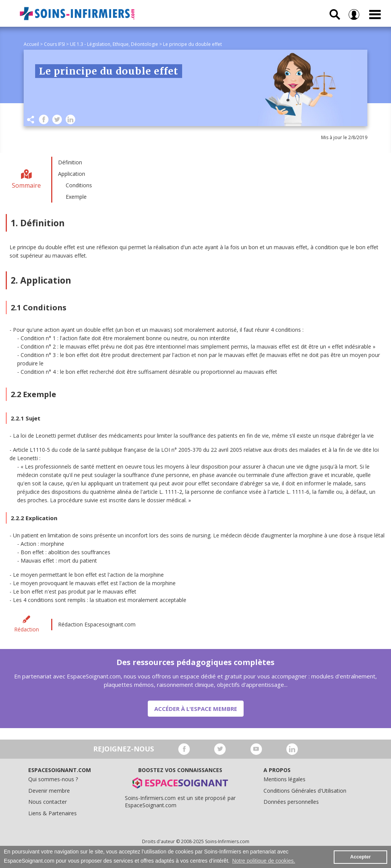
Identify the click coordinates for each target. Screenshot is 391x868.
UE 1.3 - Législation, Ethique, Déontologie (114, 44)
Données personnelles (291, 802)
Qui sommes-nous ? (53, 779)
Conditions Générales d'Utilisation (305, 791)
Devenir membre (49, 791)
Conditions (79, 185)
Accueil (31, 44)
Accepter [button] (360, 857)
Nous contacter (48, 802)
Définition (70, 162)
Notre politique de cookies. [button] (264, 861)
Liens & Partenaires (53, 813)
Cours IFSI (54, 44)
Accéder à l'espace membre (196, 709)
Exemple (76, 197)
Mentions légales (284, 779)
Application (72, 174)
